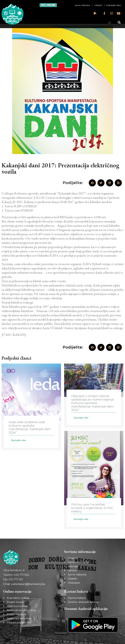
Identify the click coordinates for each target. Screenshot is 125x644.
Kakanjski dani (114, 5)
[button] (110, 22)
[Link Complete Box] (31, 407)
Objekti (98, 5)
